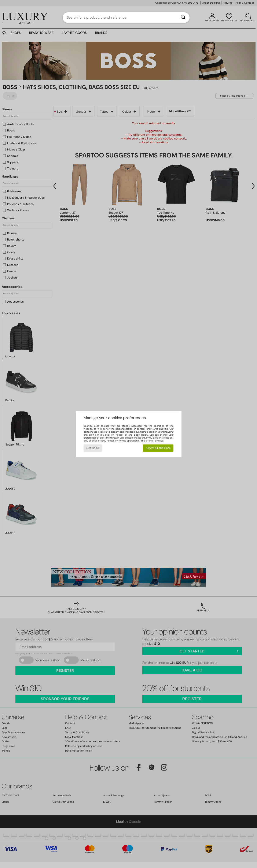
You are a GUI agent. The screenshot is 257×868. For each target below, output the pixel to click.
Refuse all (93, 448)
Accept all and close (158, 448)
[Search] (183, 18)
